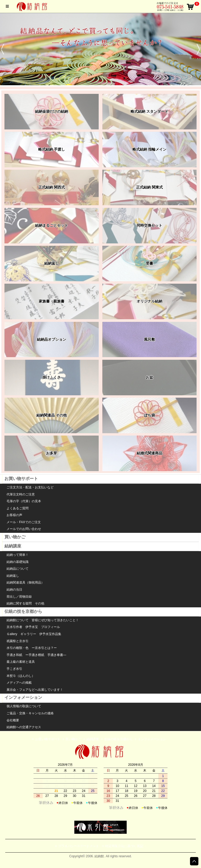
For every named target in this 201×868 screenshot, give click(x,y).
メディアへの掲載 (19, 683)
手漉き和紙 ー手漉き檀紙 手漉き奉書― (36, 655)
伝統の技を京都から (23, 611)
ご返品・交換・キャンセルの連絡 (30, 713)
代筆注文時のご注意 (21, 494)
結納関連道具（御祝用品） (25, 583)
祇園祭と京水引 (18, 641)
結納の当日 (14, 590)
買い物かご (15, 537)
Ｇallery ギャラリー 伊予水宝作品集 (34, 634)
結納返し (13, 576)
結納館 (33, 7)
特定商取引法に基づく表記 (124, 846)
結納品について (18, 569)
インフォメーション (23, 697)
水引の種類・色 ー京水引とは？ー (32, 648)
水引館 (100, 752)
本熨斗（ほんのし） (21, 676)
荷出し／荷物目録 (19, 597)
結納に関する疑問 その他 (25, 603)
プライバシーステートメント (79, 846)
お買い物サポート (21, 479)
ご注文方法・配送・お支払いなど (30, 487)
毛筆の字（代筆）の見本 (24, 501)
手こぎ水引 (14, 669)
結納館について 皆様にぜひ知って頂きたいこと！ (43, 620)
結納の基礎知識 (18, 562)
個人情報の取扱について (24, 706)
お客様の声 (14, 515)
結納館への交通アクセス (24, 727)
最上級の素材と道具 (21, 662)
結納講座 (13, 546)
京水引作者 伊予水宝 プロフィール (33, 627)
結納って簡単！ (18, 555)
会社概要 (13, 720)
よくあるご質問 (18, 508)
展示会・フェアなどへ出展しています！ (35, 690)
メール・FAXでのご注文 (24, 522)
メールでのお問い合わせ (24, 529)
